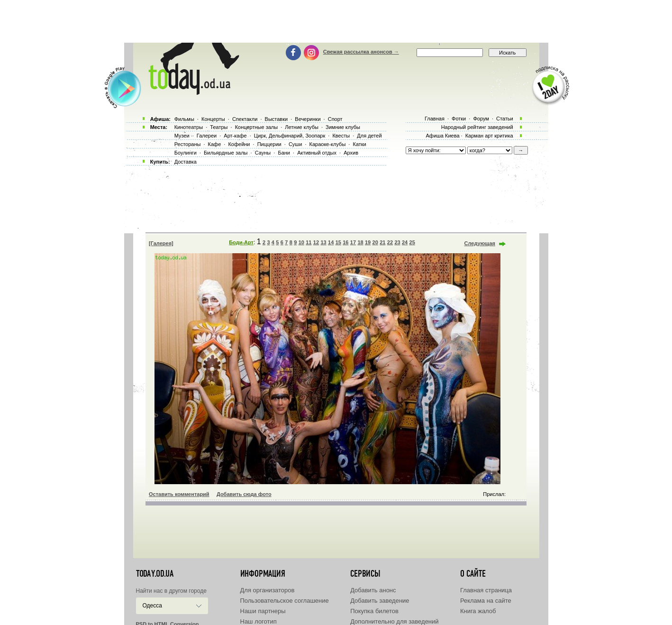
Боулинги (186, 153)
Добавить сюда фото (244, 494)
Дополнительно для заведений (394, 621)
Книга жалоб (478, 611)
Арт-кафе (235, 136)
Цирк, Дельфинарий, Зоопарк (290, 136)
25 (412, 242)
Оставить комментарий (179, 494)
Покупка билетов (374, 611)
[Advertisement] (336, 21)
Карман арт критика (489, 136)
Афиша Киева (442, 136)
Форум (481, 119)
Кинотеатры (189, 127)
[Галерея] (161, 243)
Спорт (335, 119)
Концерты (213, 119)
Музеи (182, 136)
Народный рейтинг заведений (477, 127)
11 (309, 242)
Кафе (215, 144)
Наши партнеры (263, 611)
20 (375, 242)
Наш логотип (259, 621)
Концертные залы (256, 127)
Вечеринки (308, 119)
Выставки (277, 119)
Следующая (480, 243)
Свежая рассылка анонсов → (361, 52)
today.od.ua (155, 574)
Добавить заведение (380, 601)
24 (405, 242)
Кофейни (239, 144)
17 (353, 242)
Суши (295, 144)
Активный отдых (317, 153)
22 (390, 242)
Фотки (459, 119)
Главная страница (486, 590)
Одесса (152, 606)
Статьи (505, 119)
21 (382, 242)
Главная (435, 119)
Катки (359, 144)
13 (323, 242)
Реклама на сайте (486, 601)
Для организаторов (268, 590)
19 (368, 242)
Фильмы (184, 119)
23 (397, 242)
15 (338, 242)
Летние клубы (302, 127)
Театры (219, 127)
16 (345, 242)
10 (301, 242)
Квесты (341, 136)
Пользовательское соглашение (285, 601)
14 (331, 242)
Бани (284, 153)
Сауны (263, 153)
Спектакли (245, 119)
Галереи (207, 136)
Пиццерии (269, 144)
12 (316, 242)
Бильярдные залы (226, 153)
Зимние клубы (343, 127)
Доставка (186, 162)
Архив (351, 153)
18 (360, 242)
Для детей (369, 136)
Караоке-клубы (328, 144)
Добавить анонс (373, 590)
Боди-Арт (241, 242)
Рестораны (188, 144)
